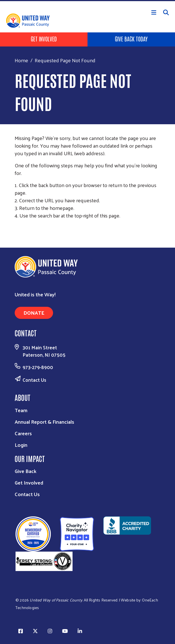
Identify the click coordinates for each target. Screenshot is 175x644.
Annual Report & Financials (44, 422)
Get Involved (44, 39)
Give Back (26, 471)
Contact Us (34, 380)
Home (21, 60)
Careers (23, 433)
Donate (34, 313)
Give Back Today (131, 39)
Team (21, 410)
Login (21, 445)
